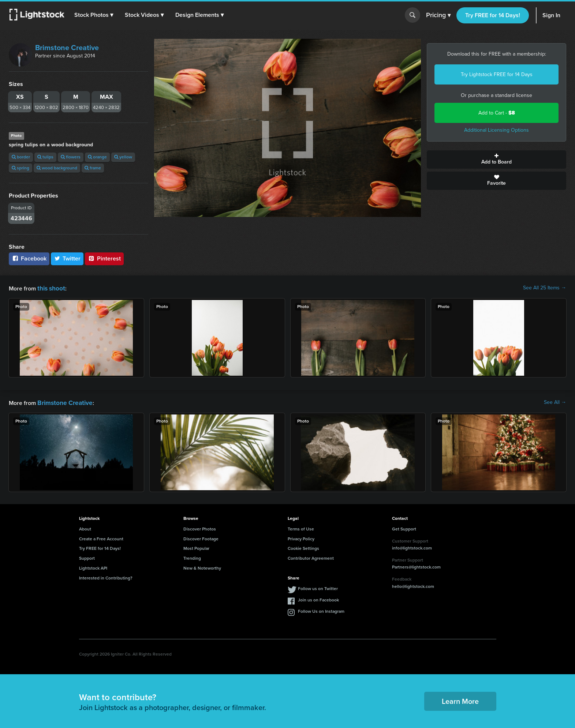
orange (97, 157)
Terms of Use (301, 528)
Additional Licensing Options (496, 130)
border (21, 157)
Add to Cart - (497, 113)
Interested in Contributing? (106, 577)
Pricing (438, 15)
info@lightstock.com (412, 547)
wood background (57, 168)
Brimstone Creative (67, 48)
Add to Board (496, 160)
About (85, 528)
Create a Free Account (101, 537)
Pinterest (104, 258)
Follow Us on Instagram (321, 610)
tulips (45, 157)
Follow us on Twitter (318, 587)
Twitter (67, 258)
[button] (95, 15)
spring (20, 168)
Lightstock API (93, 567)
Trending (192, 557)
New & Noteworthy (202, 567)
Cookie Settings (303, 547)
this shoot (50, 288)
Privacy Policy (301, 537)
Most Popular (196, 547)
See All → (555, 402)
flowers (71, 157)
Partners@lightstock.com (416, 566)
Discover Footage (201, 537)
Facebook (29, 258)
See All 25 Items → (545, 288)
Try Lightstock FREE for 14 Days (497, 74)
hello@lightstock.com (413, 585)
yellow (123, 157)
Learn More (460, 700)
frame (93, 168)
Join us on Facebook (318, 598)
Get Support (404, 528)
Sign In (551, 15)
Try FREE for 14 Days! (493, 15)
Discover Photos (200, 528)
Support (87, 557)
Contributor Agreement (311, 557)
